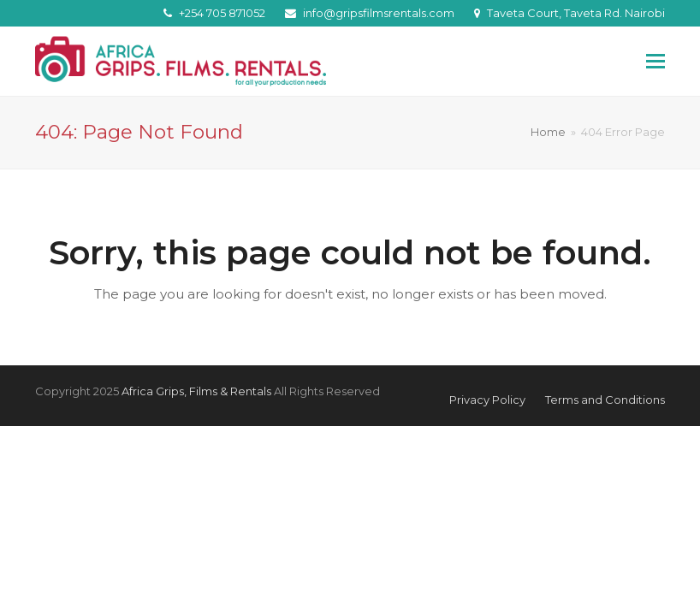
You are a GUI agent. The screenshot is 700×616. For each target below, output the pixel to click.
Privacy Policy (487, 400)
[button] (656, 62)
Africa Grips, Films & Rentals (196, 391)
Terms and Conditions (605, 400)
